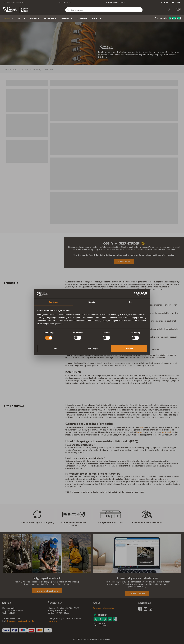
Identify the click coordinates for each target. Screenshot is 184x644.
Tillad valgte (92, 349)
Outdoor (49, 18)
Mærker (65, 18)
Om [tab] (130, 302)
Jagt (20, 18)
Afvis (55, 349)
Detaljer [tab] (92, 302)
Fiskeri (33, 18)
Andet (95, 18)
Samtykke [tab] (53, 302)
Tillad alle (129, 349)
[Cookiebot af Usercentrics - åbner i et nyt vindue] (136, 294)
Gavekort (82, 18)
